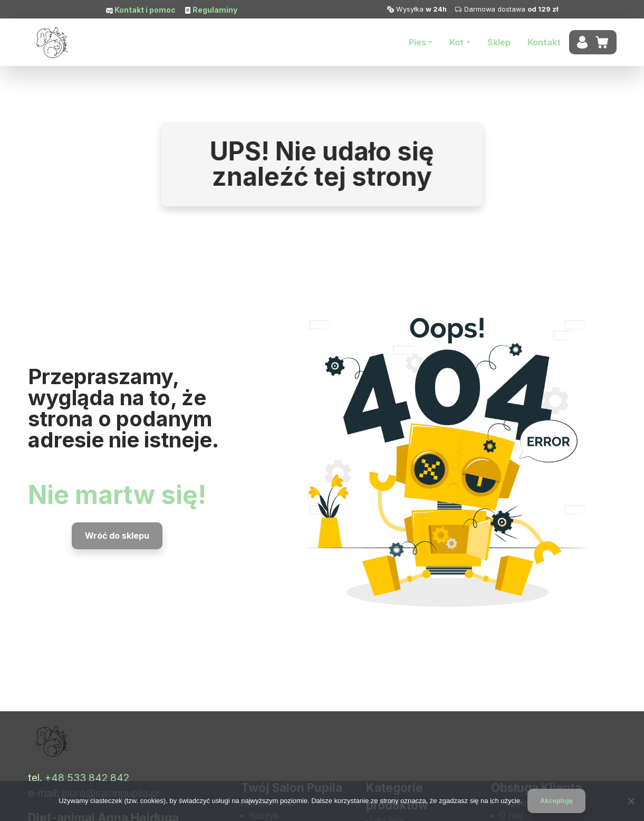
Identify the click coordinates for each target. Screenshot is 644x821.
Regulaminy (214, 10)
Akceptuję (556, 801)
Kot (456, 42)
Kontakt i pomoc (144, 10)
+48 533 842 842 (87, 778)
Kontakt (544, 42)
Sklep (499, 42)
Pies (417, 42)
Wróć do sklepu (117, 536)
